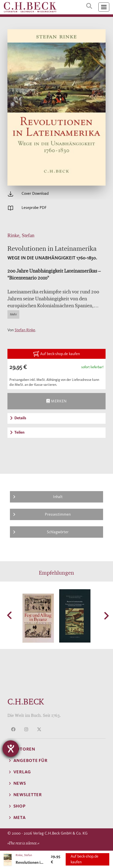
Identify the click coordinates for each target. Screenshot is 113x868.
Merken (56, 401)
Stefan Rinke (25, 330)
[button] (10, 615)
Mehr (13, 314)
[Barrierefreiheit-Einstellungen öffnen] (11, 749)
